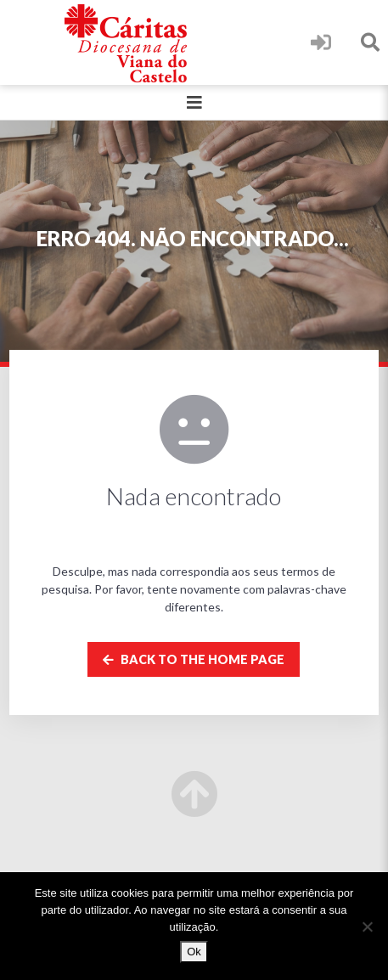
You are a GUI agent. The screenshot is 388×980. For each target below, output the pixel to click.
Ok (194, 952)
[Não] (367, 926)
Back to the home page (194, 659)
